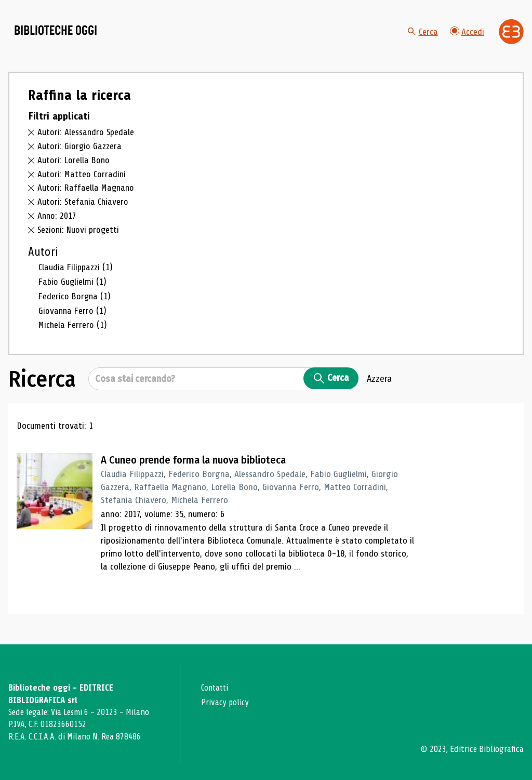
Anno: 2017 (57, 226)
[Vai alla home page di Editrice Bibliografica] (511, 37)
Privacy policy (226, 702)
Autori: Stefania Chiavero (84, 211)
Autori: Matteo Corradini (82, 184)
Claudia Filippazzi (76, 277)
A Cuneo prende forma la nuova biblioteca (199, 469)
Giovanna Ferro (73, 320)
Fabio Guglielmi (73, 292)
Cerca (422, 36)
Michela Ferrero (74, 334)
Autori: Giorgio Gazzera (80, 156)
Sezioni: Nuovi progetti (80, 240)
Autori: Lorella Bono (74, 170)
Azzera (379, 388)
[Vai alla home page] (66, 37)
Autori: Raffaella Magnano (87, 198)
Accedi (467, 36)
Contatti (216, 688)
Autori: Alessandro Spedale (87, 142)
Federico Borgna (76, 306)
